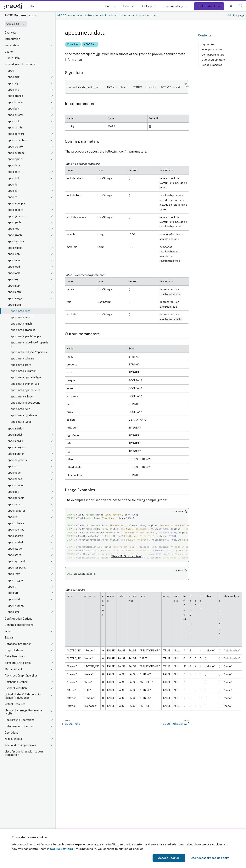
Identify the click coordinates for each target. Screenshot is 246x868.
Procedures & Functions (20, 64)
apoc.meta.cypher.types (26, 390)
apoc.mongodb (17, 447)
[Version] (16, 24)
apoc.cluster (16, 115)
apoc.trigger (15, 580)
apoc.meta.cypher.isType (26, 377)
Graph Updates (14, 650)
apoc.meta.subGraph (24, 371)
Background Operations (20, 720)
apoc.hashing (16, 241)
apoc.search (15, 536)
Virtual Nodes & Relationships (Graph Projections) (23, 696)
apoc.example (16, 203)
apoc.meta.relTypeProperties (29, 352)
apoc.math (14, 292)
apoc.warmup (16, 606)
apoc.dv (13, 191)
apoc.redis (14, 504)
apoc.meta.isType (22, 396)
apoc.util (13, 593)
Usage (9, 52)
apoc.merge (15, 298)
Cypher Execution (16, 688)
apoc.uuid (14, 599)
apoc (11, 71)
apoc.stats (14, 555)
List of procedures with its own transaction (24, 753)
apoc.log (13, 279)
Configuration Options (18, 619)
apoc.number (16, 485)
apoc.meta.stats (21, 365)
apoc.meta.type (20, 409)
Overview (10, 33)
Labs (31, 6)
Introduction (12, 39)
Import (9, 631)
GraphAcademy (173, 6)
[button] (231, 6)
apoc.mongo (15, 441)
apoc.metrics (16, 429)
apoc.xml (13, 612)
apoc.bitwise (16, 102)
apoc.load (14, 267)
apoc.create (15, 147)
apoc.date (14, 172)
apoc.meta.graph (21, 324)
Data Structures (15, 656)
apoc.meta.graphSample (26, 336)
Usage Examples (212, 65)
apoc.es (13, 197)
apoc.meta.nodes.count (25, 403)
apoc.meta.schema (22, 359)
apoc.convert (16, 134)
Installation (12, 45)
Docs (108, 6)
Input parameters (212, 49)
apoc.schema (16, 523)
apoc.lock (14, 273)
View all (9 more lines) (127, 556)
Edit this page (236, 15)
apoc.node (14, 473)
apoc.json (14, 254)
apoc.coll (13, 121)
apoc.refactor (16, 511)
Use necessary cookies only (210, 858)
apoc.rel (13, 517)
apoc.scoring (16, 530)
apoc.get (13, 229)
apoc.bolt (14, 109)
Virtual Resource (15, 704)
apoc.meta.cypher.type (25, 384)
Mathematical (13, 669)
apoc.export (15, 210)
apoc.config (15, 127)
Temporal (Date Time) (18, 663)
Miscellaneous (14, 739)
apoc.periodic (16, 498)
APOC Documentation (70, 15)
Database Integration (18, 644)
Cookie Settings (61, 849)
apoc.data (14, 165)
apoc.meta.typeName (24, 415)
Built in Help (12, 58)
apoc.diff (14, 178)
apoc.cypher (15, 159)
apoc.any (13, 90)
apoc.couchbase (18, 140)
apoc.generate (17, 216)
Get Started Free (209, 6)
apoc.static (15, 549)
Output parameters (213, 60)
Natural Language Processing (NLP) (23, 712)
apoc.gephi (15, 222)
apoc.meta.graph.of (23, 330)
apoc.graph (15, 235)
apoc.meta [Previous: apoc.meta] (73, 724)
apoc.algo (14, 83)
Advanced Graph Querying (21, 676)
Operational (12, 733)
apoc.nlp (13, 466)
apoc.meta (14, 305)
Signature (208, 44)
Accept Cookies (169, 858)
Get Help (146, 6)
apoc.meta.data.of (22, 317)
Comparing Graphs (16, 682)
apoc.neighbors (17, 460)
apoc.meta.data (21, 311)
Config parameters (213, 55)
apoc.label (14, 260)
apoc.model (15, 435)
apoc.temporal (17, 568)
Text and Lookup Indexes (20, 745)
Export (9, 638)
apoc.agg (14, 77)
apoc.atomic (15, 96)
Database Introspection (19, 726)
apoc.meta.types (21, 422)
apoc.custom (16, 153)
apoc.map (14, 286)
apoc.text (14, 574)
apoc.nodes (15, 479)
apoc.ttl (13, 587)
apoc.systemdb (17, 561)
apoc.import (15, 248)
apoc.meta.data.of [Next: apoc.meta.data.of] (176, 724)
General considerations (19, 625)
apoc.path (14, 492)
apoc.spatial (15, 542)
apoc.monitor (16, 454)
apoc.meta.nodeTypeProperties (30, 344)
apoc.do (13, 185)
